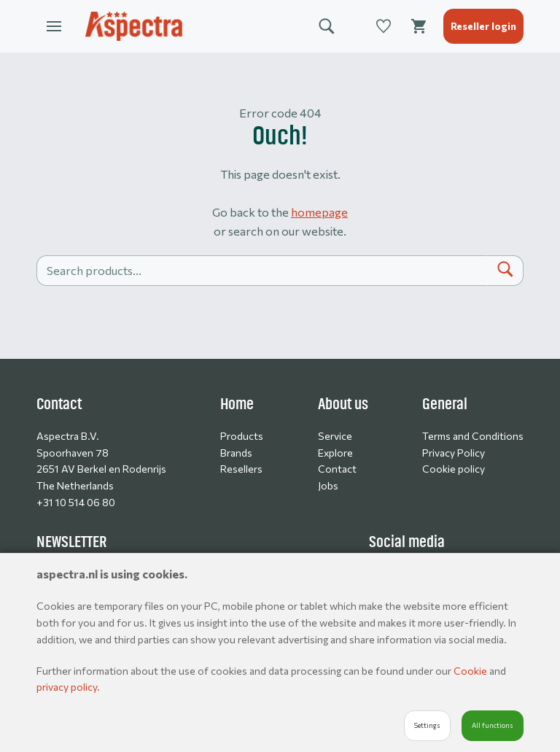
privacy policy (67, 687)
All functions (493, 725)
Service (335, 436)
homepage (319, 212)
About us (343, 404)
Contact (337, 469)
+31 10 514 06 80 (76, 502)
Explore (335, 453)
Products (242, 436)
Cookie (471, 671)
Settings (427, 725)
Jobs (328, 485)
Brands (236, 453)
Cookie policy (454, 469)
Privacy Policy (454, 453)
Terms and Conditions (473, 436)
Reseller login (483, 26)
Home (237, 404)
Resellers (241, 469)
